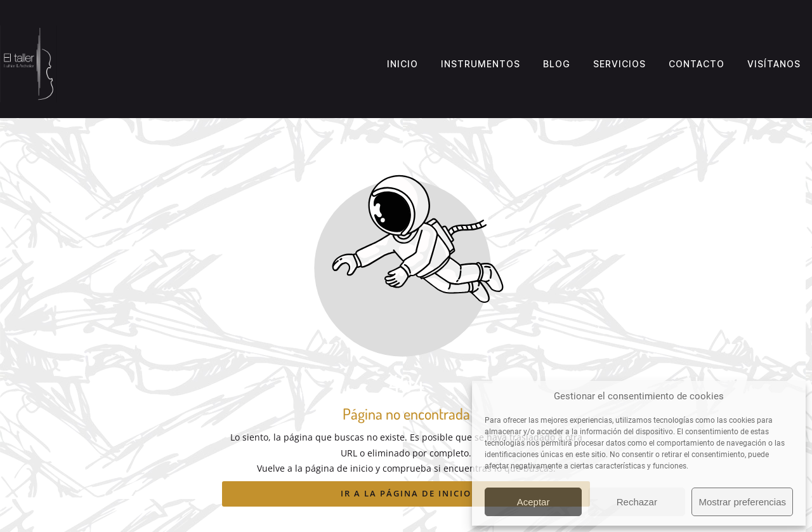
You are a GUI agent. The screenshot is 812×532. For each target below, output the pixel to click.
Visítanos (774, 64)
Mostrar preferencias (742, 502)
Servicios (619, 64)
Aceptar (534, 502)
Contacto (697, 64)
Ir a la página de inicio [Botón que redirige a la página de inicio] (406, 493)
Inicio (403, 64)
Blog (557, 64)
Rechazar (637, 502)
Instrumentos (481, 64)
